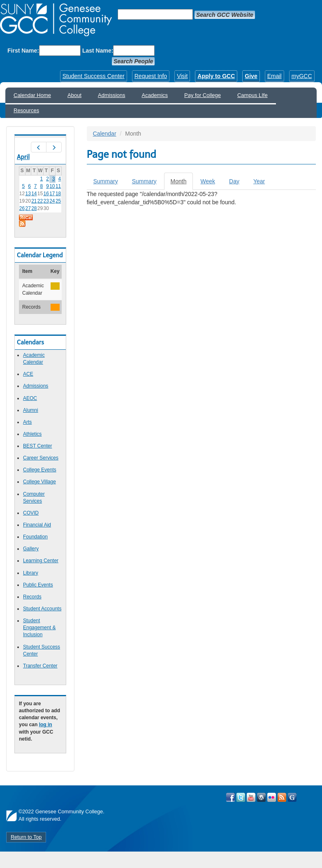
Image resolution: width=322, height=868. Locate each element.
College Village (39, 482)
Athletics (32, 434)
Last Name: (98, 51)
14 (34, 194)
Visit (182, 76)
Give (251, 76)
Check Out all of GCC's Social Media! (292, 797)
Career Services (41, 458)
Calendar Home (32, 95)
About (74, 95)
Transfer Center (40, 666)
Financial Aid (37, 525)
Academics (155, 95)
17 (52, 194)
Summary (106, 181)
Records (32, 597)
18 (58, 194)
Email (275, 76)
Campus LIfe (253, 95)
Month (182, 184)
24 (52, 201)
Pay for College (203, 95)
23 (46, 201)
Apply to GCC (216, 76)
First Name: (23, 51)
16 (46, 194)
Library (31, 573)
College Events (40, 470)
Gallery (31, 549)
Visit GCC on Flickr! (272, 797)
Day (234, 181)
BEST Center (37, 446)
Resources (26, 110)
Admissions (111, 95)
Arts (27, 422)
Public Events (38, 585)
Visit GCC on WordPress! (261, 797)
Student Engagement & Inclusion (39, 628)
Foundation (35, 537)
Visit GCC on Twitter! (241, 797)
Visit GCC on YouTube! (251, 797)
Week (208, 181)
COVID (31, 513)
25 (58, 201)
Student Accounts (42, 609)
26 (22, 208)
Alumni (31, 410)
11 (58, 186)
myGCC (302, 76)
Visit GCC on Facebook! (230, 797)
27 (28, 208)
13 (28, 194)
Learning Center (41, 561)
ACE (28, 374)
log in (46, 725)
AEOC (30, 398)
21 (34, 201)
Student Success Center (94, 76)
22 (40, 201)
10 (52, 186)
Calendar (105, 134)
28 (34, 208)
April (23, 157)
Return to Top (26, 837)
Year (259, 181)
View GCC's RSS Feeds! (282, 797)
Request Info (151, 76)
